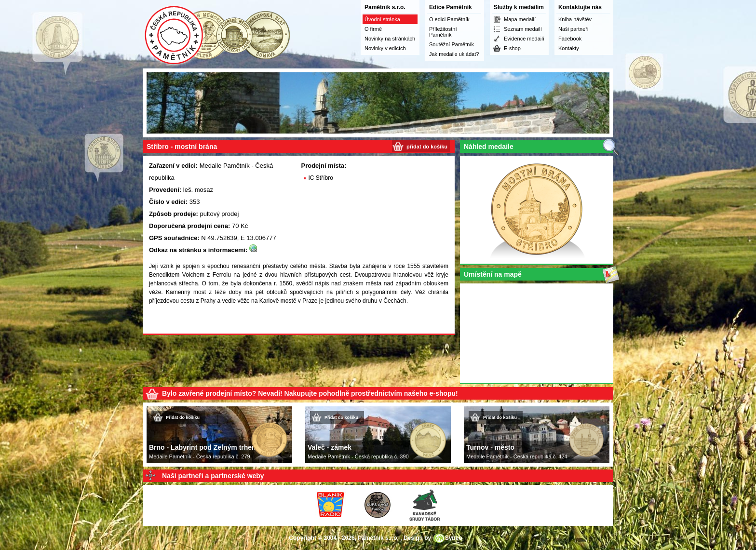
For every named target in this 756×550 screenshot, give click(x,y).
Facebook (570, 39)
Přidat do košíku (183, 417)
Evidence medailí (524, 39)
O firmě (373, 29)
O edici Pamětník (449, 19)
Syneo (454, 538)
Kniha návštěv (575, 19)
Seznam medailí (523, 29)
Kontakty (569, 48)
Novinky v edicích (385, 48)
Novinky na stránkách (390, 39)
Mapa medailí (520, 19)
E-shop (512, 48)
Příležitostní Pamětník (443, 32)
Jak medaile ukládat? (454, 54)
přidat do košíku (427, 147)
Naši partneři (573, 29)
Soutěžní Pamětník (452, 44)
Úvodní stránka (382, 19)
